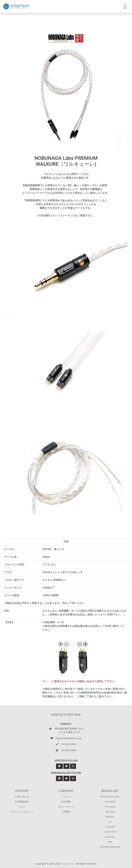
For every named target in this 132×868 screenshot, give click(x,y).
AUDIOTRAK (110, 832)
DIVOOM (110, 802)
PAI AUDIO (110, 807)
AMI (110, 842)
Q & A (22, 807)
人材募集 (66, 812)
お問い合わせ (22, 797)
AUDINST (110, 827)
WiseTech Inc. (68, 864)
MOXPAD (110, 837)
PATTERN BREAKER (110, 847)
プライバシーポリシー (22, 812)
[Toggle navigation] (125, 6)
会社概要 (66, 802)
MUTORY (110, 812)
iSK (110, 822)
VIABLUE (110, 817)
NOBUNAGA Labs (110, 797)
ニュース (66, 797)
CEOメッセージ (66, 807)
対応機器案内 (22, 802)
